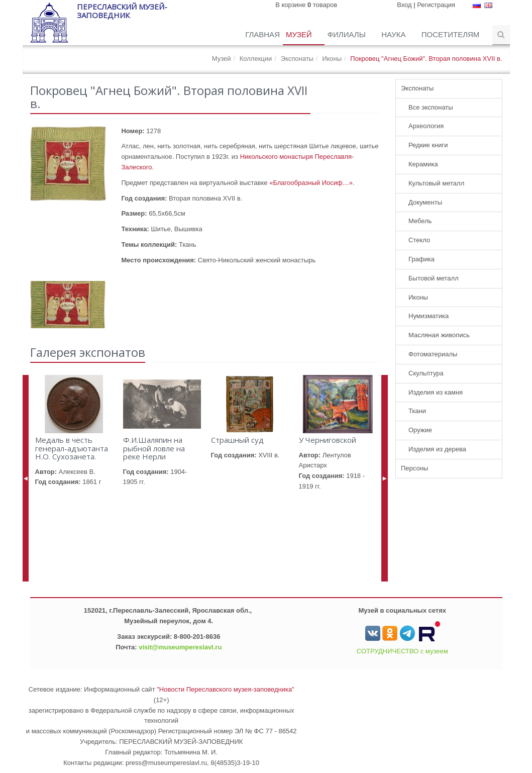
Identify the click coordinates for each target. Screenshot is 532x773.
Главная (262, 34)
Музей (300, 34)
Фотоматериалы (433, 354)
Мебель (420, 221)
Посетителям (452, 34)
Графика (421, 259)
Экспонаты (297, 59)
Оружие (420, 430)
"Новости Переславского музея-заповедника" (226, 689)
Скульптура (426, 373)
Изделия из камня (436, 392)
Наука (395, 34)
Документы (425, 202)
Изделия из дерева (437, 449)
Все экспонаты (431, 107)
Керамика (423, 164)
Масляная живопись (439, 335)
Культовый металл (436, 183)
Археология (426, 126)
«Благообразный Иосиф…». (312, 183)
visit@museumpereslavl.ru (180, 647)
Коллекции (256, 59)
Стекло (419, 240)
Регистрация (436, 5)
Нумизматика (429, 316)
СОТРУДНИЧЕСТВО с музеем (402, 651)
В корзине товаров (306, 5)
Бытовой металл (434, 278)
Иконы (332, 59)
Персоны (414, 468)
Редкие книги (428, 145)
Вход (404, 5)
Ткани (417, 411)
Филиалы (348, 34)
